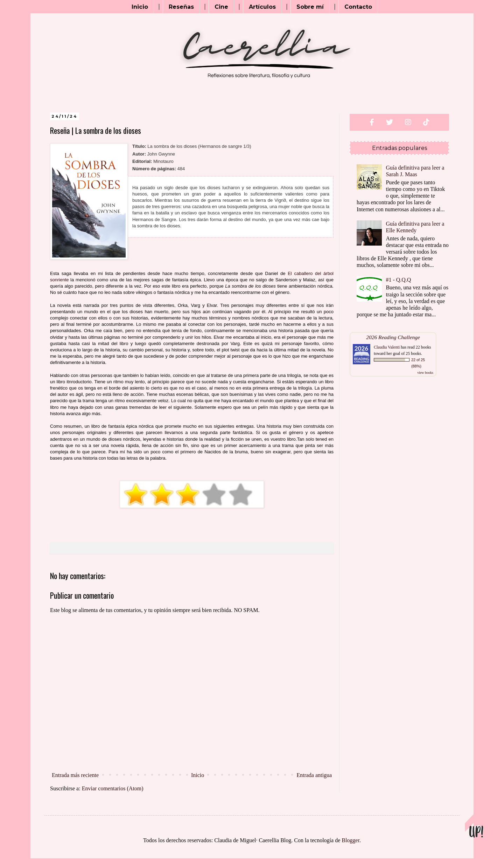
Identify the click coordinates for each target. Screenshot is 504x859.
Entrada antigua (314, 775)
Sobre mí (310, 7)
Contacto (358, 7)
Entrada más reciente (75, 775)
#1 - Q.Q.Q (398, 280)
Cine (221, 7)
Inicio (140, 7)
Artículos (262, 7)
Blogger (351, 840)
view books (425, 373)
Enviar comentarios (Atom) (113, 788)
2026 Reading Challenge (393, 337)
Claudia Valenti (387, 347)
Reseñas (181, 7)
